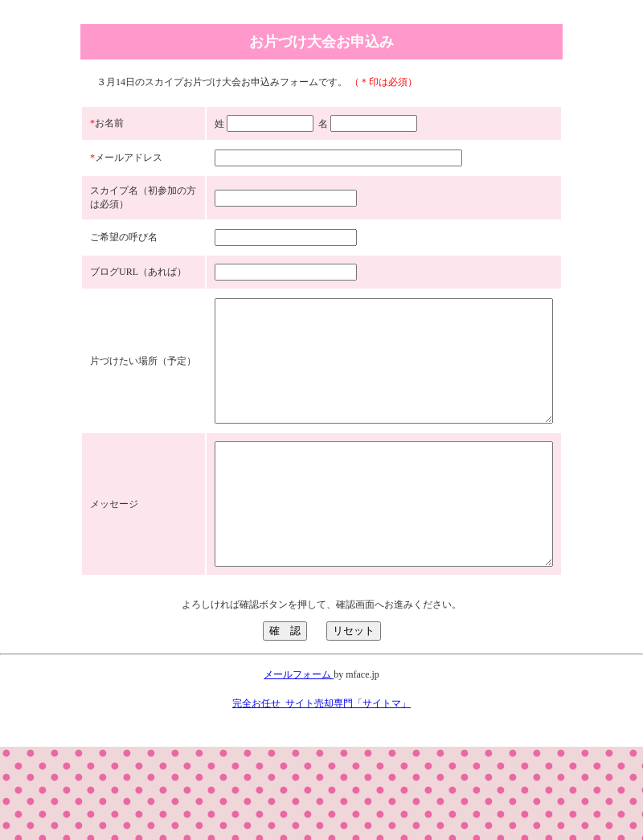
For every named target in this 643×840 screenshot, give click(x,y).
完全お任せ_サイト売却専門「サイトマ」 (321, 797)
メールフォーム (299, 768)
